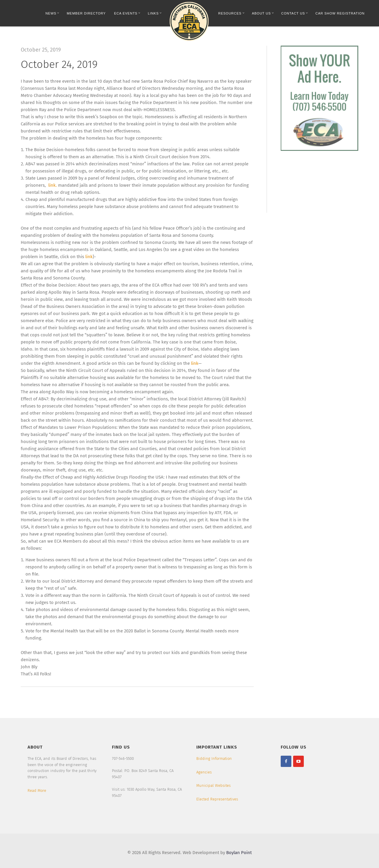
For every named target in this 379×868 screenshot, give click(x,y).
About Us (263, 13)
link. (52, 185)
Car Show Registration (340, 13)
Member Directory (86, 13)
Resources (231, 13)
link (89, 257)
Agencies (204, 772)
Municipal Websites (213, 785)
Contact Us (295, 13)
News (52, 13)
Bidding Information (214, 758)
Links (155, 13)
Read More (37, 791)
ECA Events (127, 13)
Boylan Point (239, 853)
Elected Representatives (217, 799)
